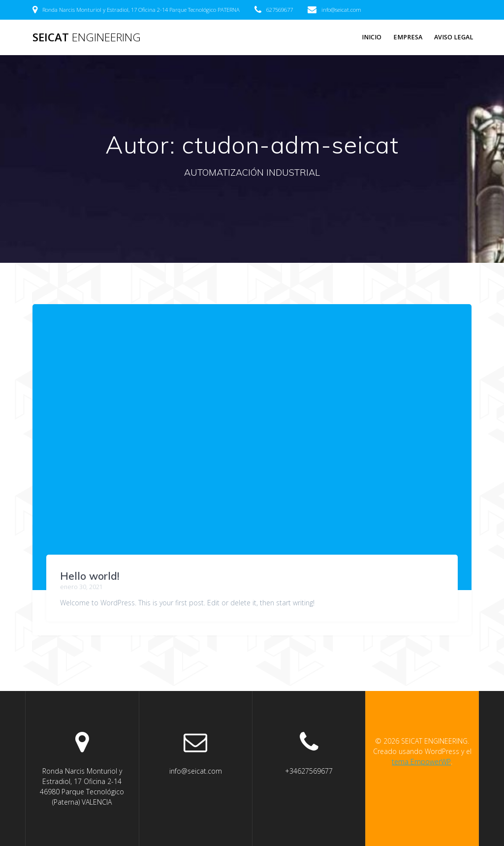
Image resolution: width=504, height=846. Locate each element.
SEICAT (87, 37)
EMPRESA (408, 37)
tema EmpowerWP (421, 762)
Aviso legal (454, 37)
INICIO (372, 37)
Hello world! (90, 576)
